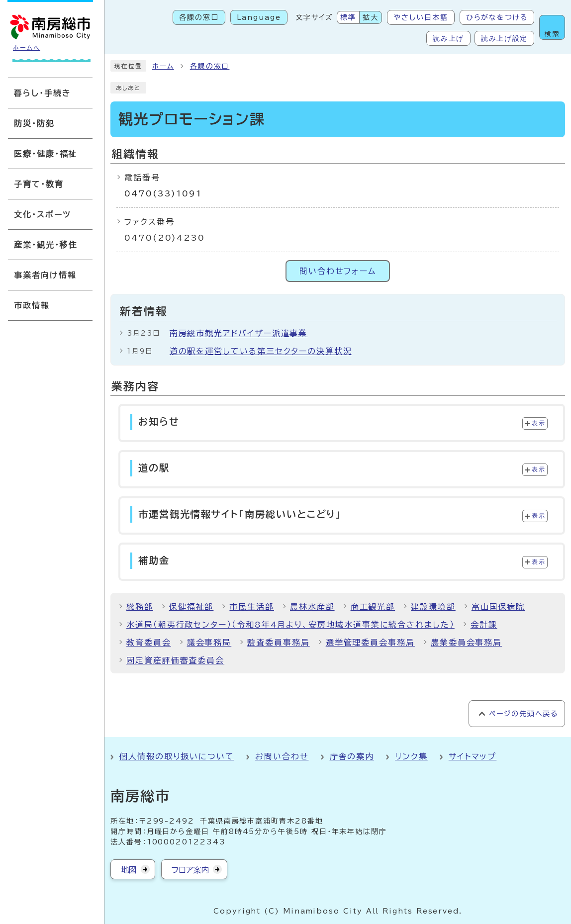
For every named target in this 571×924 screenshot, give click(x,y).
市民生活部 (252, 607)
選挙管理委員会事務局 (370, 643)
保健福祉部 (191, 607)
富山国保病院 (498, 607)
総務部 (140, 607)
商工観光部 (373, 607)
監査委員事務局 (278, 643)
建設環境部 (433, 607)
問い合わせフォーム (338, 271)
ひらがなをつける (497, 17)
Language (259, 17)
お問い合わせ (282, 756)
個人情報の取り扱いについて (177, 756)
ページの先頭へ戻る (523, 714)
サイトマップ (473, 756)
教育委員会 (149, 643)
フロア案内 (190, 870)
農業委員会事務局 (466, 643)
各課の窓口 (199, 17)
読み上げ (448, 38)
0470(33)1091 (163, 193)
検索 (552, 34)
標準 (348, 17)
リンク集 (411, 756)
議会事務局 (209, 643)
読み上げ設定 (504, 38)
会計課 (484, 625)
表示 (538, 423)
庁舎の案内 (352, 756)
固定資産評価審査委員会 (175, 660)
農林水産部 (312, 607)
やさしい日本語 (421, 17)
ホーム (163, 66)
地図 (129, 870)
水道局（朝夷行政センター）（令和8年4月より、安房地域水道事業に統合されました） (290, 625)
